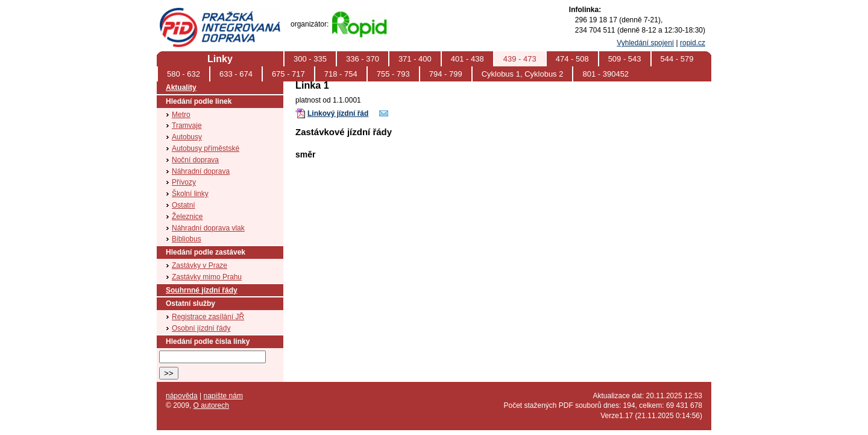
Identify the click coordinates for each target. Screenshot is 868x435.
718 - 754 (341, 74)
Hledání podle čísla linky (208, 341)
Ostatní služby (190, 303)
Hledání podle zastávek (206, 252)
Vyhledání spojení (645, 43)
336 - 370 (363, 59)
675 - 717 (288, 74)
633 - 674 (236, 74)
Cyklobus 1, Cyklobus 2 (523, 74)
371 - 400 (415, 59)
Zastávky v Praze (200, 265)
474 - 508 (572, 59)
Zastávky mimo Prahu (207, 277)
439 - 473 (520, 59)
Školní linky (190, 194)
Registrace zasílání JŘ (208, 317)
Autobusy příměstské (206, 148)
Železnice (187, 217)
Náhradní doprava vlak (208, 228)
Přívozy (184, 182)
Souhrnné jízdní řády (202, 290)
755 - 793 (393, 74)
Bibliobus (187, 239)
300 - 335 (310, 59)
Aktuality (181, 87)
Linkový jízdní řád (338, 113)
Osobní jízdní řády (201, 328)
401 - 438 (467, 59)
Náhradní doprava (201, 171)
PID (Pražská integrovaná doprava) (219, 13)
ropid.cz (693, 43)
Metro (181, 115)
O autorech (211, 405)
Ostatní (184, 205)
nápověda (182, 396)
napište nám (223, 396)
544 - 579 (677, 59)
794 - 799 (446, 74)
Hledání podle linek (199, 101)
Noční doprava (195, 160)
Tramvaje (187, 125)
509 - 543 (625, 59)
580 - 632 (184, 74)
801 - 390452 (605, 74)
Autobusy (187, 137)
